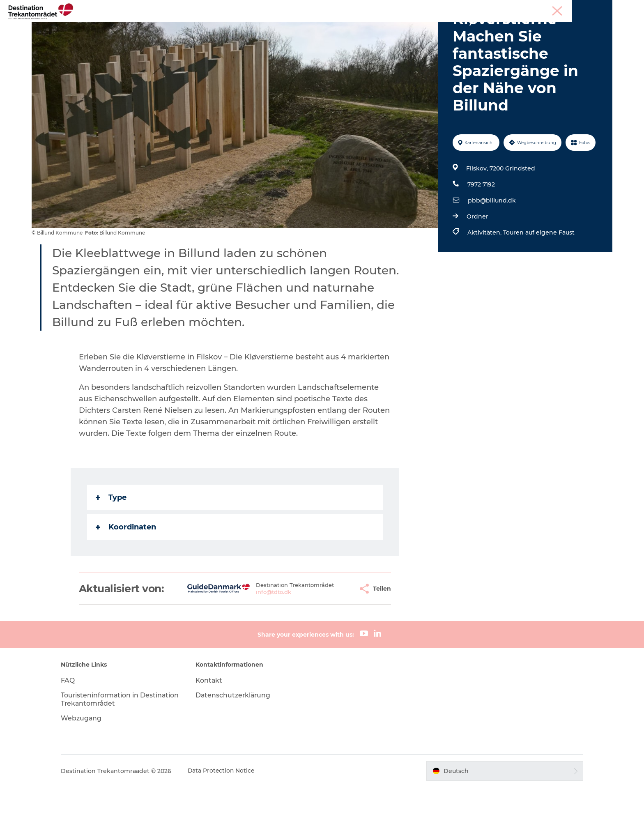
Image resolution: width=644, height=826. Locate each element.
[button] (331, 628)
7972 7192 (481, 223)
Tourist (536, 8)
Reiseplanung (389, 26)
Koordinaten (126, 566)
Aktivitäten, (485, 271)
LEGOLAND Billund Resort (231, 26)
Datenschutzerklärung (237, 734)
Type (112, 536)
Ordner (477, 255)
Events (344, 26)
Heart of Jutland (152, 26)
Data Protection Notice (228, 810)
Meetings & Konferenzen (582, 8)
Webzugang (88, 757)
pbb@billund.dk (491, 239)
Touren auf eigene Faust (538, 271)
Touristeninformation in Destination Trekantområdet (116, 739)
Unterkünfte (303, 26)
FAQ (74, 719)
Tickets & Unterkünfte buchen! (469, 26)
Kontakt (213, 719)
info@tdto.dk (253, 631)
